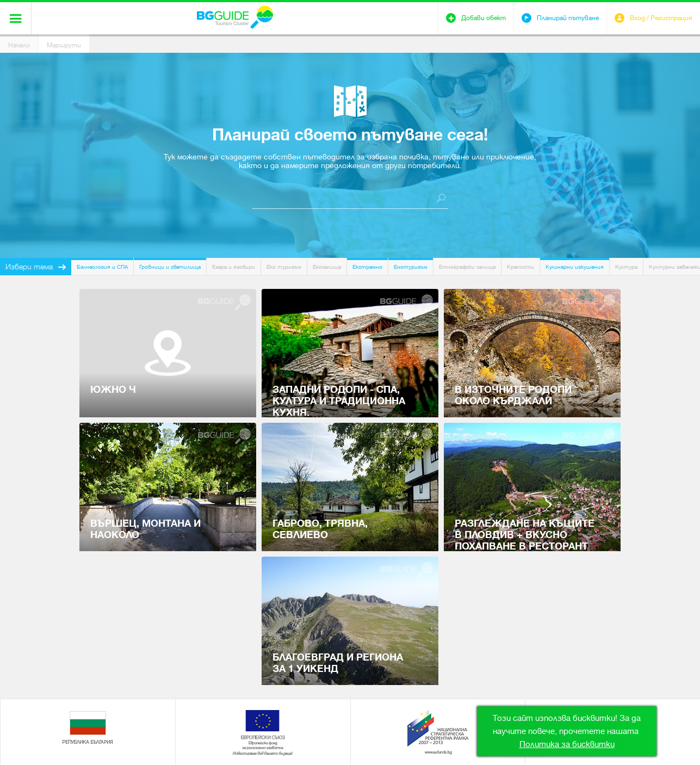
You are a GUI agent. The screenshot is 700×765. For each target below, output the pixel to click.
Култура (626, 267)
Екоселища (327, 267)
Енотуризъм (411, 267)
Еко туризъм (284, 267)
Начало (19, 45)
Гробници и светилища (170, 267)
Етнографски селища (467, 267)
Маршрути (64, 45)
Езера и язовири (234, 267)
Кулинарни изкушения (575, 267)
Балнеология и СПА (102, 267)
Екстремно (367, 267)
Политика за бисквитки (567, 744)
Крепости (521, 267)
